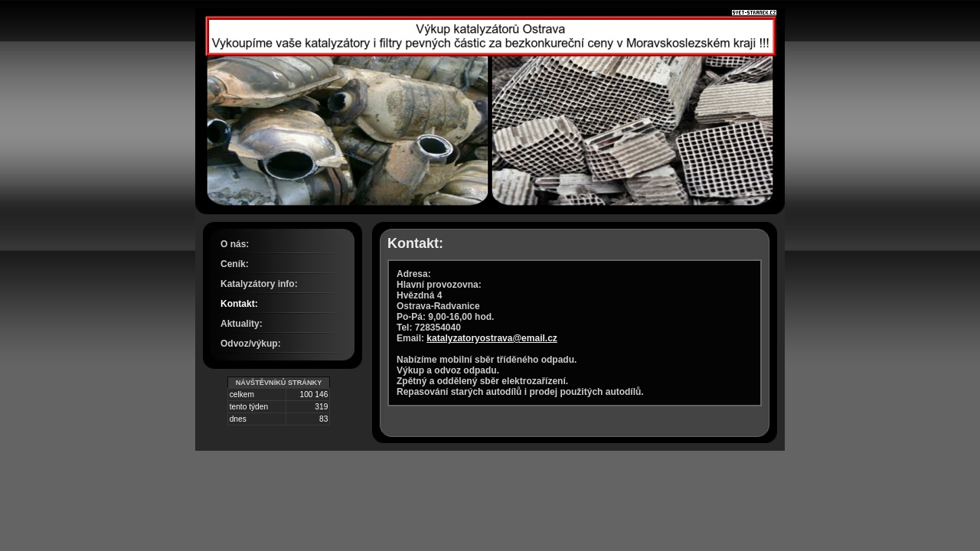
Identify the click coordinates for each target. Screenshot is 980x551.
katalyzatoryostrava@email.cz (492, 338)
